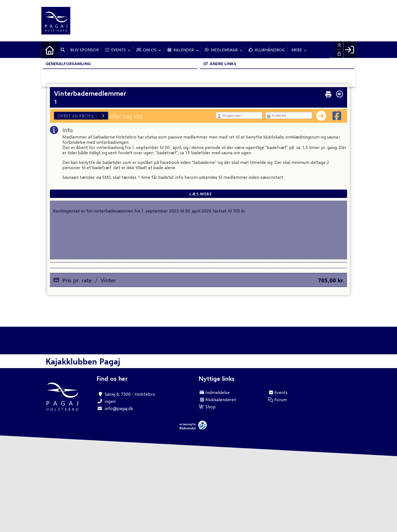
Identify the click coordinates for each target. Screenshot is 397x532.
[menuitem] (50, 50)
